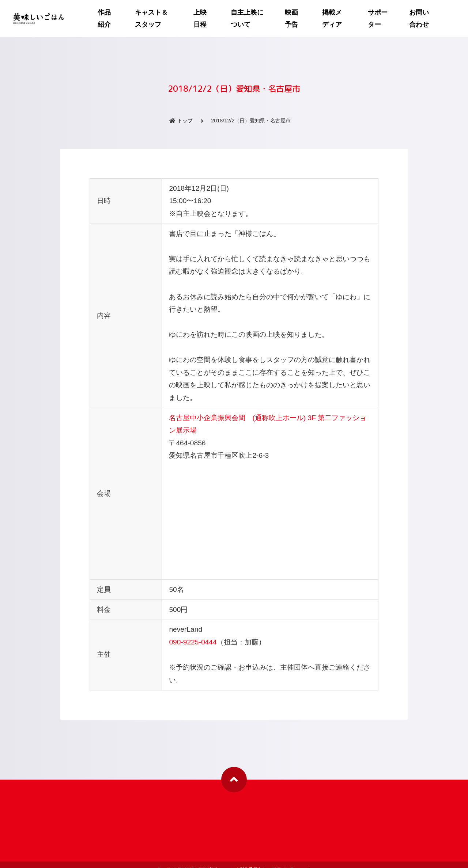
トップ (185, 116)
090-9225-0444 (193, 637)
